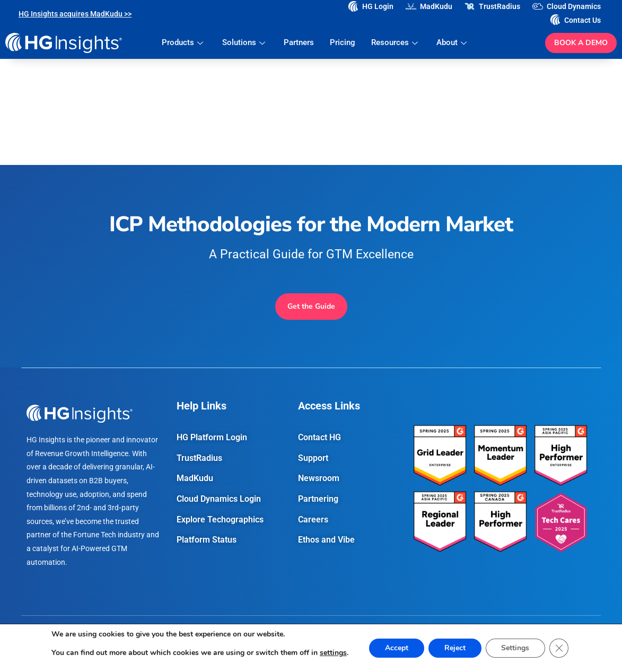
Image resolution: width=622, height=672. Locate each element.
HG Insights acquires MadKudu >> (75, 14)
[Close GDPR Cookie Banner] (559, 648)
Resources (396, 42)
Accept (397, 648)
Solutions (245, 42)
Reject (455, 648)
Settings (516, 648)
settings (333, 653)
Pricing (343, 42)
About (453, 42)
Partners (299, 42)
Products (184, 42)
